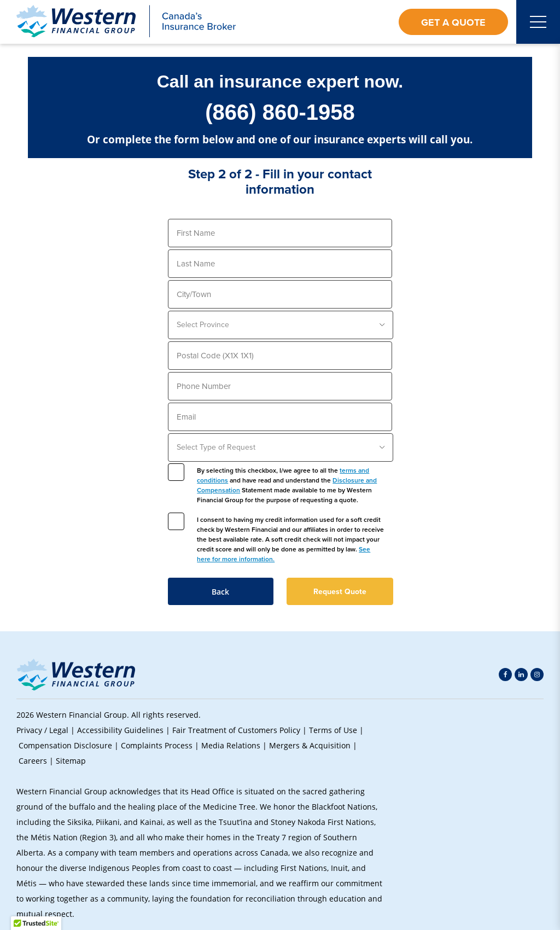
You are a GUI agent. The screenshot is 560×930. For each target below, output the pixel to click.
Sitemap (71, 761)
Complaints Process (157, 745)
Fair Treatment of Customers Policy (236, 730)
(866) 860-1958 (280, 112)
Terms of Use (333, 730)
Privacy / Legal (42, 730)
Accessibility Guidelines (120, 730)
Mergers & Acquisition (310, 745)
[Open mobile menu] (538, 22)
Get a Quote (453, 22)
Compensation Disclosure (65, 745)
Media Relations (231, 745)
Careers (33, 761)
